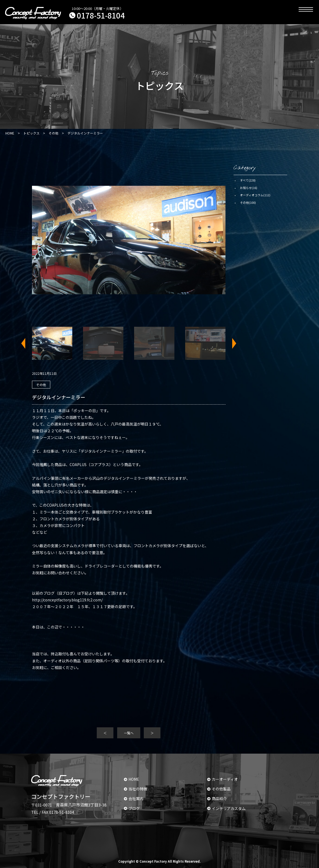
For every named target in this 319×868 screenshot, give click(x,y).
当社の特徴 (136, 789)
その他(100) (248, 202)
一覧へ (129, 733)
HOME (132, 779)
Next (231, 343)
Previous (27, 343)
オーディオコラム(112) (255, 195)
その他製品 (219, 789)
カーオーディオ (223, 779)
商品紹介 (217, 798)
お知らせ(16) (249, 188)
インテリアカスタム (226, 808)
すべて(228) (248, 180)
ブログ (132, 808)
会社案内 (134, 798)
